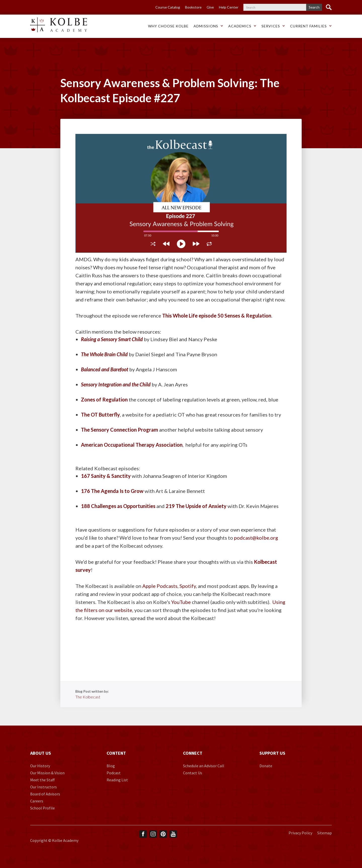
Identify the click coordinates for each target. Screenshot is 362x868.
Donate (266, 766)
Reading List (117, 780)
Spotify (188, 586)
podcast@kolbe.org (256, 538)
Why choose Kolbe (168, 26)
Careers (37, 801)
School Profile (42, 808)
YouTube (181, 602)
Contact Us (193, 773)
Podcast (114, 773)
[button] (168, 26)
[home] (59, 25)
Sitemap (325, 833)
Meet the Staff (42, 780)
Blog (111, 766)
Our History (40, 766)
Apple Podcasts (160, 586)
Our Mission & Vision (47, 773)
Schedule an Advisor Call (204, 766)
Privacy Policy (300, 833)
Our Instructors (43, 787)
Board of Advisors (45, 794)
